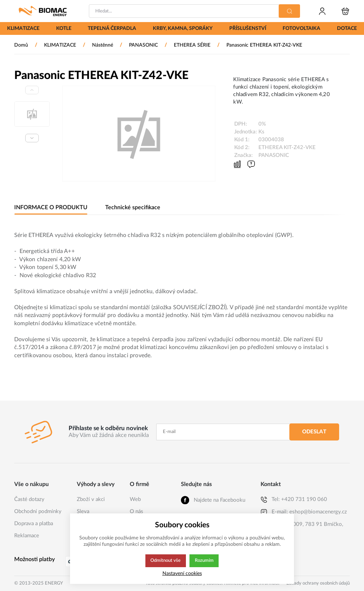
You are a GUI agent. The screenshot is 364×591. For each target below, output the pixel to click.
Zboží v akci (91, 499)
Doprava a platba (34, 524)
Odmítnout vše (165, 561)
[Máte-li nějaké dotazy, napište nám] (251, 164)
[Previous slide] (32, 90)
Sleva (83, 511)
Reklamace (27, 536)
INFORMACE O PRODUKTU (50, 208)
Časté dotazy (29, 499)
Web (135, 499)
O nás (136, 511)
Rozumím (205, 561)
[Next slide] (32, 138)
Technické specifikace (132, 208)
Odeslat (314, 432)
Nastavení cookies (182, 573)
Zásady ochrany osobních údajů (318, 583)
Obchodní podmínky (38, 511)
